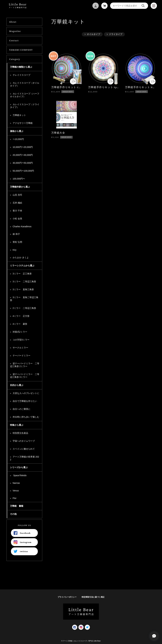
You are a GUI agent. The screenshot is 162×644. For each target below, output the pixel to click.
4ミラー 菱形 (20, 324)
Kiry (15, 250)
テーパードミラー (22, 356)
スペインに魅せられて (24, 449)
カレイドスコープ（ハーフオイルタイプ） (25, 95)
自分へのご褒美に (22, 409)
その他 (13, 514)
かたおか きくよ (21, 257)
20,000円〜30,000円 (23, 155)
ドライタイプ (116, 34)
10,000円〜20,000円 (23, 147)
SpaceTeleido (20, 475)
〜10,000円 (18, 139)
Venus (16, 491)
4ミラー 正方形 (21, 316)
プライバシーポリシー (67, 597)
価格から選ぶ (17, 131)
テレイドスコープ (22, 75)
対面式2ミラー (20, 332)
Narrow (16, 483)
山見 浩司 (17, 195)
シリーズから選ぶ (19, 467)
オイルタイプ (93, 34)
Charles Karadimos (22, 226)
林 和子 (16, 234)
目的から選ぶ (17, 385)
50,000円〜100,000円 (23, 171)
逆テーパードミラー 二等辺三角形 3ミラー (25, 376)
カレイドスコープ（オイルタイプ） (25, 84)
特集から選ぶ (17, 425)
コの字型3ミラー (21, 340)
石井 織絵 (17, 203)
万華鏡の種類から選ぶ (21, 67)
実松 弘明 (17, 242)
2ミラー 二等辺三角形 (24, 308)
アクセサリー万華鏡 (23, 123)
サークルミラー (20, 348)
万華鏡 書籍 (17, 506)
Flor (15, 498)
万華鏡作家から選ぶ (20, 187)
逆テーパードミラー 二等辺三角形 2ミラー (25, 365)
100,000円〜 (19, 179)
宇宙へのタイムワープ (24, 441)
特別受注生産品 (20, 433)
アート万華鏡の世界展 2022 (25, 458)
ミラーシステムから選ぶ (22, 266)
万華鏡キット (19, 115)
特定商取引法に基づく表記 (93, 597)
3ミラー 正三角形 (22, 274)
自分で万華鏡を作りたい (25, 401)
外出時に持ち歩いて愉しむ (26, 417)
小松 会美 (17, 219)
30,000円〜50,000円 (23, 163)
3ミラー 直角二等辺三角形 (24, 299)
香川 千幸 (17, 211)
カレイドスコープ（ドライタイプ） (25, 106)
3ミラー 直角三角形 (23, 289)
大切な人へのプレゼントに (26, 393)
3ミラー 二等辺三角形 (24, 282)
